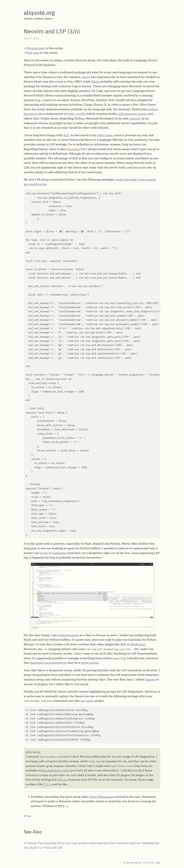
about (48, 19)
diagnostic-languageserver (48, 663)
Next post (33, 53)
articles (28, 19)
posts (109, 135)
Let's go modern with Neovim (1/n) (90, 843)
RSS (158, 863)
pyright (80, 114)
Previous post (35, 48)
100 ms (62, 780)
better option (90, 663)
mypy (44, 553)
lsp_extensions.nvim (56, 770)
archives (39, 19)
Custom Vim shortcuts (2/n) (45, 843)
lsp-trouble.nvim (35, 184)
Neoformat (138, 644)
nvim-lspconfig (126, 179)
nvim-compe (147, 179)
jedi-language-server (132, 114)
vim (28, 816)
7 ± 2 (47, 784)
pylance (135, 118)
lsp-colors (87, 701)
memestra (59, 553)
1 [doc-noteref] (102, 557)
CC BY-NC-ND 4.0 (132, 863)
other (101, 135)
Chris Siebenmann (101, 797)
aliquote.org (39, 13)
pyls (70, 114)
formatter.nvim (68, 635)
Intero (86, 77)
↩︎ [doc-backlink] (67, 806)
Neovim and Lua (129, 843)
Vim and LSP (53, 847)
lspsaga (150, 679)
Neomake (73, 149)
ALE (66, 135)
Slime (95, 81)
